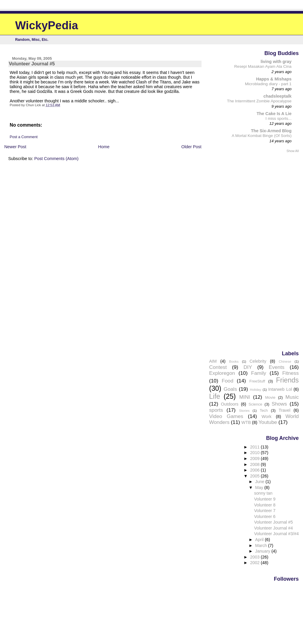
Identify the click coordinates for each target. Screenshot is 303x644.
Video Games (226, 416)
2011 (255, 447)
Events (277, 367)
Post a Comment (24, 137)
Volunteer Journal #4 (274, 528)
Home (104, 147)
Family (259, 373)
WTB (246, 422)
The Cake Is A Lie (274, 114)
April (260, 540)
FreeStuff (257, 381)
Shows (279, 404)
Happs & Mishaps (274, 79)
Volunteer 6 (265, 517)
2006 (255, 470)
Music (292, 397)
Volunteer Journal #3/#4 (277, 534)
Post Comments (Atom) (57, 159)
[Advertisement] (275, 251)
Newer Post (15, 147)
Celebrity (258, 361)
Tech (264, 410)
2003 (255, 557)
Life (215, 396)
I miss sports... (278, 118)
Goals (230, 389)
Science (255, 404)
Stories (244, 411)
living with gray (276, 62)
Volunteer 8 (265, 505)
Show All (292, 151)
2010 (255, 453)
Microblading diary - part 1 (268, 84)
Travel (285, 410)
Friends (287, 380)
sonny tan (263, 493)
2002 (255, 563)
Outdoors (230, 404)
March (262, 545)
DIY (248, 367)
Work (266, 417)
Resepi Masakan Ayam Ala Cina (263, 66)
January (263, 551)
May (260, 488)
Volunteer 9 (265, 499)
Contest (218, 367)
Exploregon (222, 373)
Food (227, 381)
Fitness (291, 373)
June (260, 482)
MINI (244, 397)
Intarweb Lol (280, 389)
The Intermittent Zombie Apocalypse (259, 101)
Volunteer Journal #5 (274, 522)
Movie (270, 397)
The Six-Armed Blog (271, 131)
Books (234, 361)
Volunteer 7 (265, 511)
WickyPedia (47, 25)
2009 (255, 459)
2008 (255, 464)
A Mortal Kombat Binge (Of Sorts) (262, 136)
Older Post (191, 147)
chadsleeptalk (277, 96)
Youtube (268, 422)
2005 (255, 476)
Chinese (285, 361)
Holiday (255, 390)
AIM (213, 361)
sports (216, 410)
